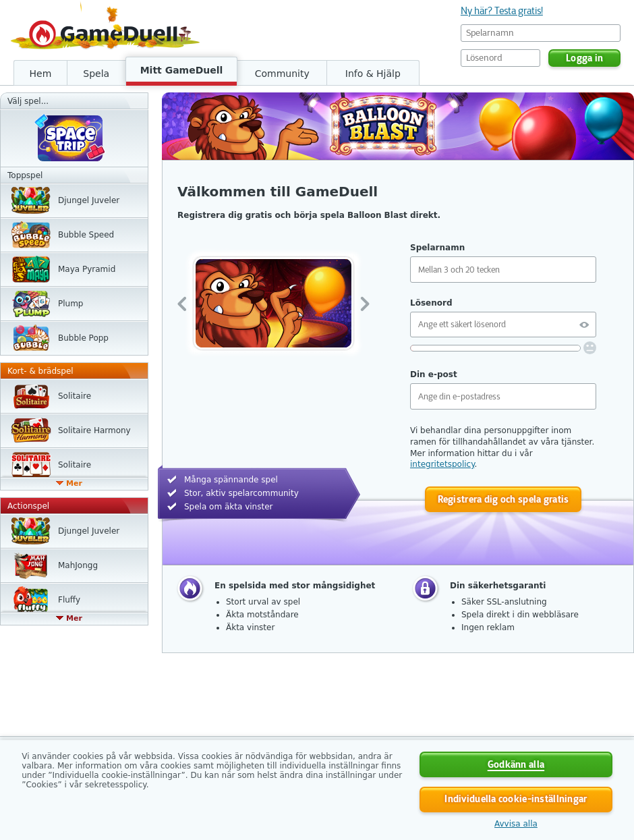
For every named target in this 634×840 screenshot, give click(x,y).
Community (282, 74)
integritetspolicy (442, 464)
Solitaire (75, 396)
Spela (96, 74)
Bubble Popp (83, 338)
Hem (41, 74)
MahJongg (78, 565)
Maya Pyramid (87, 269)
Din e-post (434, 374)
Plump (70, 304)
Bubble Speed (86, 235)
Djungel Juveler (89, 200)
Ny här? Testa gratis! (502, 11)
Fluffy (69, 600)
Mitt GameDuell (182, 70)
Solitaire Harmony (94, 430)
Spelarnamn (437, 248)
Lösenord (431, 303)
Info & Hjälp (373, 74)
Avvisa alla (516, 824)
